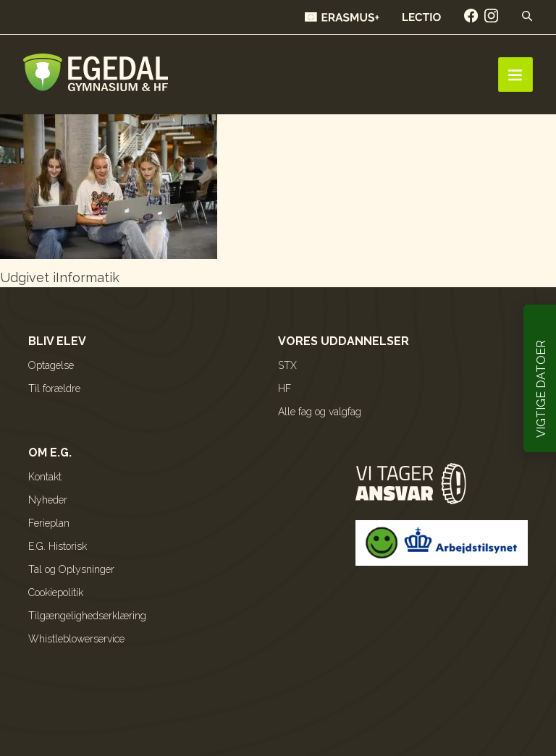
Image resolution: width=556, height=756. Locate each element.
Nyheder (48, 500)
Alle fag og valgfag (320, 412)
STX (287, 365)
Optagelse (51, 365)
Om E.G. (50, 453)
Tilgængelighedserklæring (87, 616)
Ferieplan (49, 523)
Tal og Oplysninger (71, 569)
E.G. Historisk (58, 546)
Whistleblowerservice (76, 639)
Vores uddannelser (344, 341)
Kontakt (45, 477)
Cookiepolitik (56, 593)
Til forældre (54, 388)
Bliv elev (57, 341)
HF (285, 388)
